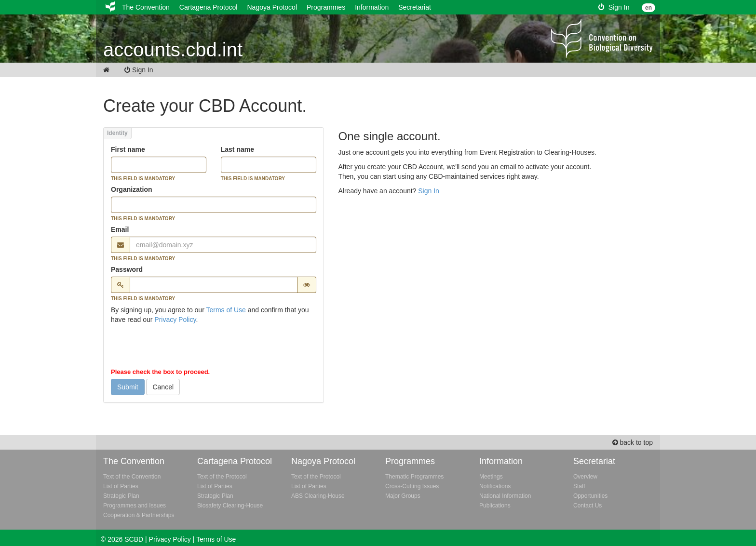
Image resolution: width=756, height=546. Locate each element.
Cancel (163, 387)
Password (127, 269)
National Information (505, 496)
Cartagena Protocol (209, 7)
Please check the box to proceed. (160, 372)
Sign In (614, 7)
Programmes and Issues (135, 506)
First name (128, 149)
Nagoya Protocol (272, 7)
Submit (128, 387)
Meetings (491, 477)
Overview (585, 477)
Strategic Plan (121, 496)
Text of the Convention (132, 477)
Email (120, 229)
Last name (237, 149)
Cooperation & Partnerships (139, 515)
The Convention (146, 7)
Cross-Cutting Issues (412, 486)
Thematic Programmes (414, 477)
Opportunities (590, 496)
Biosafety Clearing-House (230, 506)
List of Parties (121, 486)
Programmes (326, 7)
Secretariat (415, 7)
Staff (579, 486)
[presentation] (184, 348)
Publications (495, 506)
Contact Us (587, 506)
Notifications (495, 486)
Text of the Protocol (222, 477)
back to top (633, 442)
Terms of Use (226, 310)
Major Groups (403, 496)
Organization (132, 189)
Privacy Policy (175, 320)
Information (372, 7)
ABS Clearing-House (318, 496)
